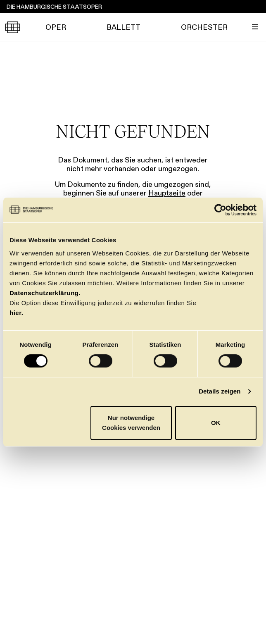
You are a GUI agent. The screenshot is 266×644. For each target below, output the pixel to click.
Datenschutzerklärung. (45, 293)
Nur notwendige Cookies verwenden (131, 423)
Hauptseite (167, 193)
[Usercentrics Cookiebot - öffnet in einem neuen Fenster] (220, 210)
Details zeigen (220, 391)
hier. (16, 313)
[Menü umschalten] (255, 27)
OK (216, 423)
